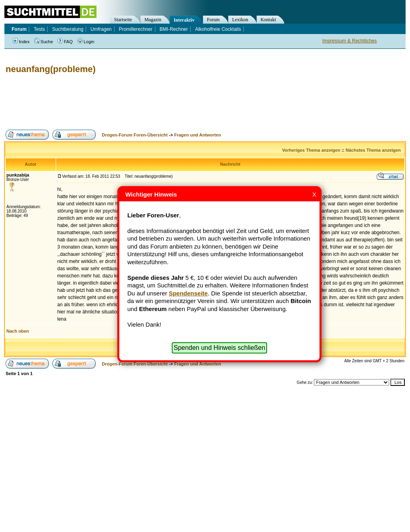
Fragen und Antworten (198, 135)
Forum (213, 20)
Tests (39, 29)
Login (86, 42)
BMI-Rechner (174, 29)
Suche (44, 42)
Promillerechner (136, 29)
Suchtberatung (68, 29)
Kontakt (268, 20)
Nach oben (18, 331)
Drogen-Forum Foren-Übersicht (135, 135)
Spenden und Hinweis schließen (220, 348)
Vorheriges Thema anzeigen (311, 150)
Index (21, 42)
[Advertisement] (150, 102)
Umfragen (101, 29)
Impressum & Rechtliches (350, 41)
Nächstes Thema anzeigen (373, 150)
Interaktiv (184, 20)
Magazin (153, 20)
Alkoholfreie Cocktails (218, 29)
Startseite (123, 20)
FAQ (65, 42)
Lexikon (240, 20)
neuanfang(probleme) (51, 69)
